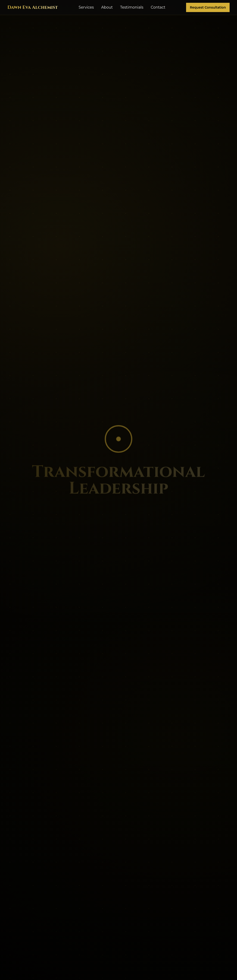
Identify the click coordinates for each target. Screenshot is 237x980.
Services (86, 7)
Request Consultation (208, 7)
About (107, 7)
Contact (158, 7)
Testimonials (132, 7)
